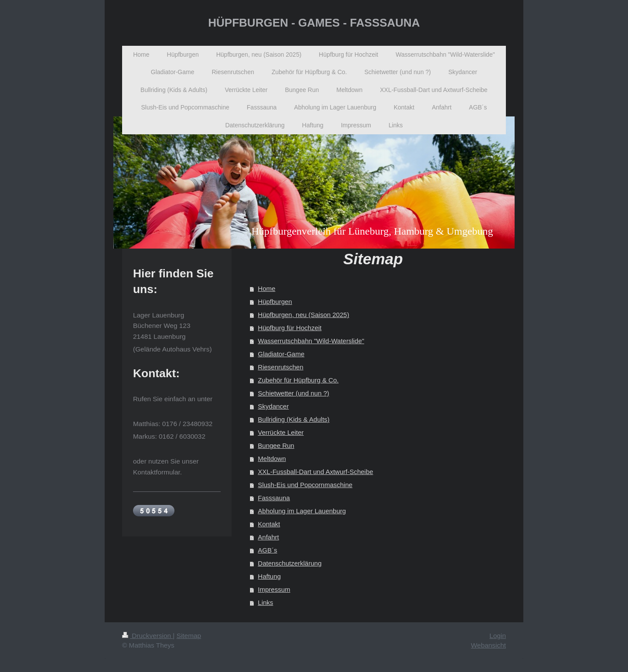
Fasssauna (274, 498)
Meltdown (272, 459)
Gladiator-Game (281, 354)
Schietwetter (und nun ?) (293, 393)
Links (265, 602)
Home (266, 288)
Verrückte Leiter (281, 432)
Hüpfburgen (275, 302)
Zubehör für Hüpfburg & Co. (298, 380)
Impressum (274, 589)
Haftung (269, 576)
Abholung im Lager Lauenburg (302, 511)
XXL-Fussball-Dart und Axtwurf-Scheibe (315, 472)
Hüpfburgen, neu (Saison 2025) (303, 315)
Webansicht (488, 645)
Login (498, 636)
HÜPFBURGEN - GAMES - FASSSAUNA (314, 23)
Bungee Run (276, 445)
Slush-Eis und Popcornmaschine (305, 485)
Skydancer (273, 406)
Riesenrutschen (280, 367)
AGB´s (267, 550)
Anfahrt (268, 537)
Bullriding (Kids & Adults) (294, 419)
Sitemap (189, 636)
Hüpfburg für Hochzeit (290, 328)
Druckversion (147, 636)
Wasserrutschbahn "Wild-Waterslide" (311, 341)
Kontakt (269, 524)
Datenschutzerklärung (290, 563)
